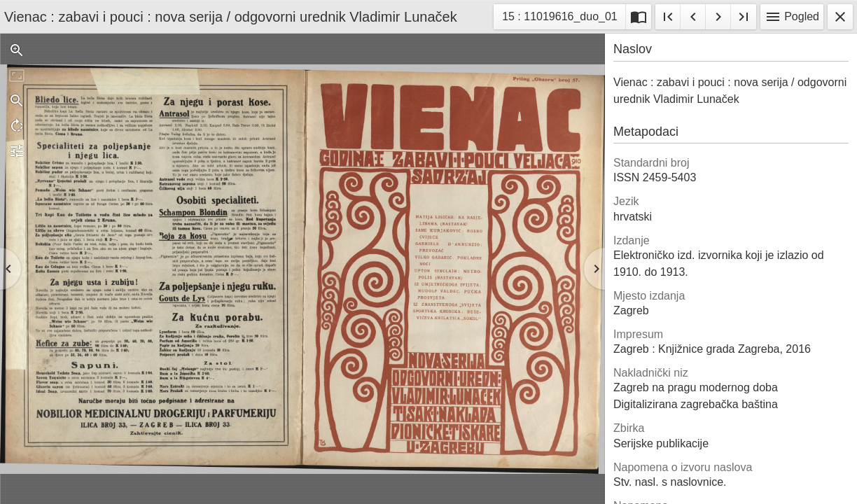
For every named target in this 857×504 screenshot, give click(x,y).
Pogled (792, 17)
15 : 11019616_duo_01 (559, 19)
